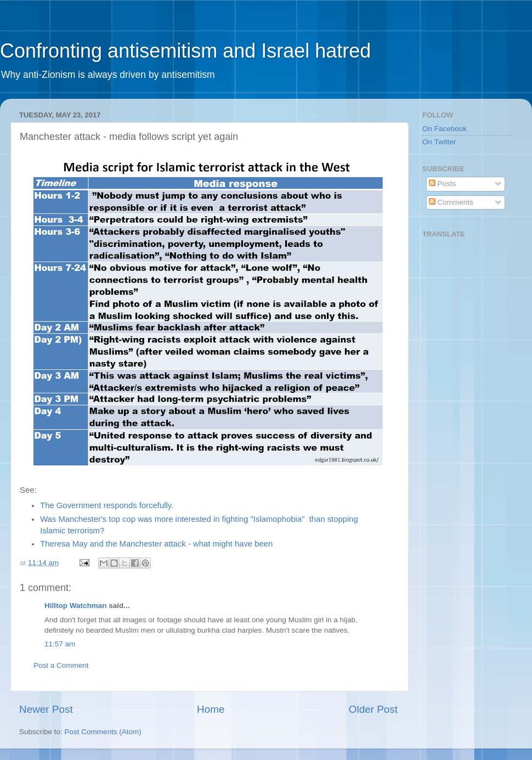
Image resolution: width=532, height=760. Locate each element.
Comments (451, 202)
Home (211, 709)
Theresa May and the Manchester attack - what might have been (157, 544)
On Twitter (439, 142)
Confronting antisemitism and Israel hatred (185, 51)
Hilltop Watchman (76, 606)
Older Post (373, 709)
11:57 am (60, 644)
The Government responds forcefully (106, 505)
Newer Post (46, 709)
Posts (443, 184)
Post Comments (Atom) (103, 732)
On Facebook (445, 129)
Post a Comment (61, 665)
